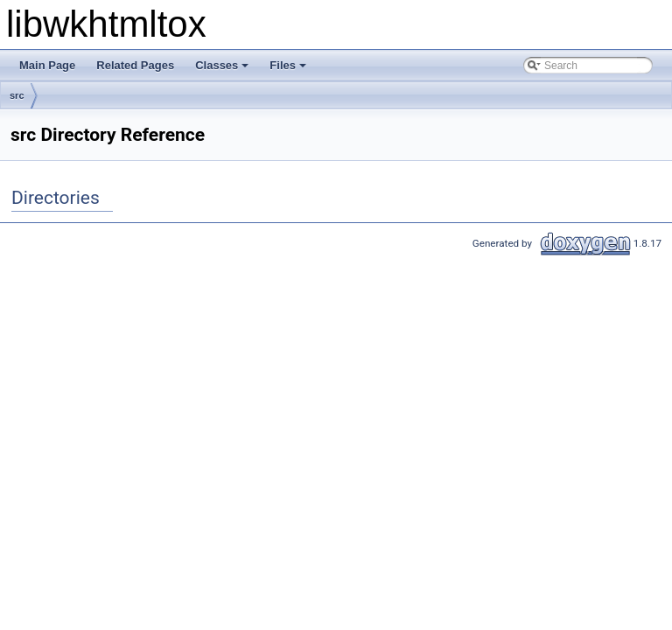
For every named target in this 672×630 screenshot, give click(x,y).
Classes (222, 65)
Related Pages (135, 65)
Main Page (47, 65)
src (17, 95)
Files (288, 65)
